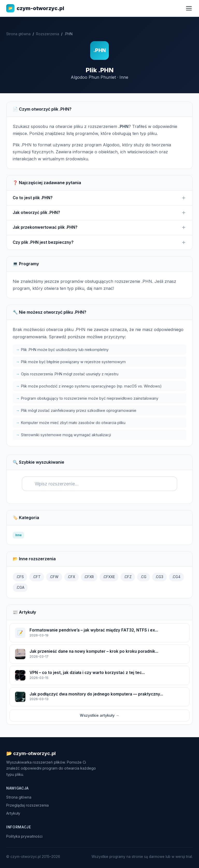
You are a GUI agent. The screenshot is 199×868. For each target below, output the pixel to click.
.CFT (37, 577)
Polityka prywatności (24, 836)
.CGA (20, 587)
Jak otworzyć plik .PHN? (99, 213)
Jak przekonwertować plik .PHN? (99, 227)
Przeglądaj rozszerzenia (27, 805)
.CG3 (159, 577)
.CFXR (89, 577)
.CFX (71, 577)
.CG (144, 577)
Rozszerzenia (48, 34)
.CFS (20, 577)
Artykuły (13, 813)
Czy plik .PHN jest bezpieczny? (99, 242)
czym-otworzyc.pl (35, 8)
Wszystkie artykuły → (99, 715)
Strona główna (18, 34)
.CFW (54, 577)
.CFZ (128, 577)
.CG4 (176, 577)
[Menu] (189, 8)
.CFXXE (109, 577)
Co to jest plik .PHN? (99, 198)
